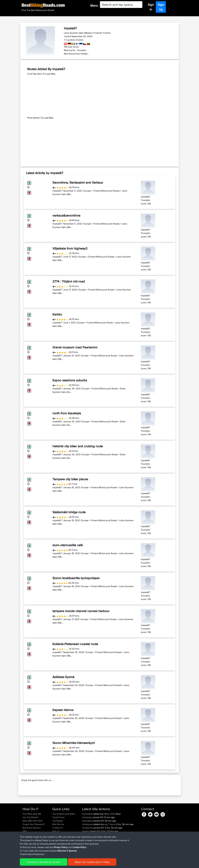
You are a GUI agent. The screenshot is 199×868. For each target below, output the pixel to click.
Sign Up (161, 7)
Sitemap (50, 864)
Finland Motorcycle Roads (106, 191)
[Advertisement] (99, 96)
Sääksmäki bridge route (69, 512)
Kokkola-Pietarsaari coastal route (75, 644)
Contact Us (57, 846)
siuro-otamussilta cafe (68, 545)
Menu (94, 5)
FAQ (25, 850)
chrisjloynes (88, 843)
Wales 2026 (110, 833)
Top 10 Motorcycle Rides (64, 833)
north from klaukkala (67, 413)
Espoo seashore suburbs (70, 380)
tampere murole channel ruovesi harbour (81, 611)
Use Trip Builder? (31, 836)
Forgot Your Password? (34, 843)
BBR (102, 836)
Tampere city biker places (70, 479)
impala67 (57, 191)
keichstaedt (88, 833)
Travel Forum (58, 836)
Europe (87, 191)
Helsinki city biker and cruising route (78, 446)
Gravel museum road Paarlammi (75, 347)
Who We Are (58, 843)
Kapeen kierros (63, 710)
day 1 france (110, 843)
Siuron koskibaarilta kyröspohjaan (76, 578)
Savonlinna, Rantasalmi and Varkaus (78, 182)
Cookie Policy (76, 864)
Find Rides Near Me (32, 833)
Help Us (56, 850)
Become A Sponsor (32, 846)
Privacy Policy (61, 864)
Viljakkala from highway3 (70, 248)
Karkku (57, 314)
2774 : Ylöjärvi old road (69, 281)
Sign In (151, 7)
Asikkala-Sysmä (63, 677)
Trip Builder (58, 839)
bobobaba (87, 836)
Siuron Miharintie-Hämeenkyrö (74, 743)
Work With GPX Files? (33, 839)
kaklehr (86, 850)
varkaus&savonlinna (66, 215)
